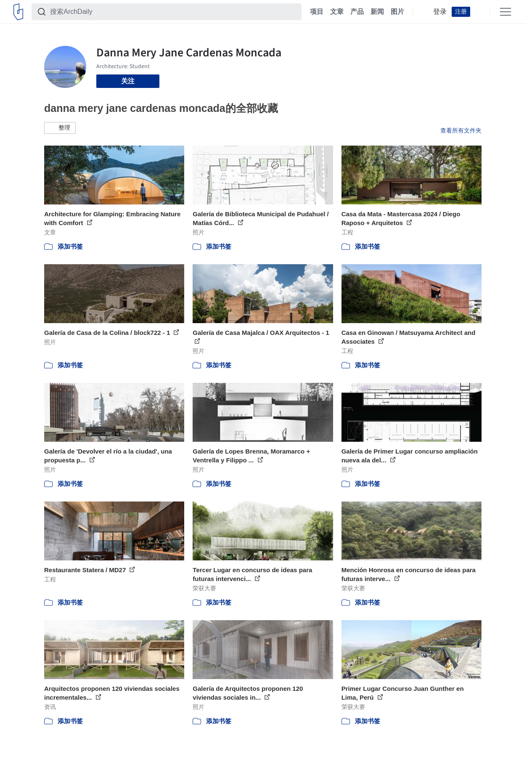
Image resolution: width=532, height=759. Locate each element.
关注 (128, 81)
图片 (397, 12)
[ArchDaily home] (18, 12)
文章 (337, 12)
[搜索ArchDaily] (173, 12)
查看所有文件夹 (461, 130)
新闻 (377, 12)
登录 (440, 12)
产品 (357, 12)
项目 (317, 12)
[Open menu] (506, 12)
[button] (60, 128)
